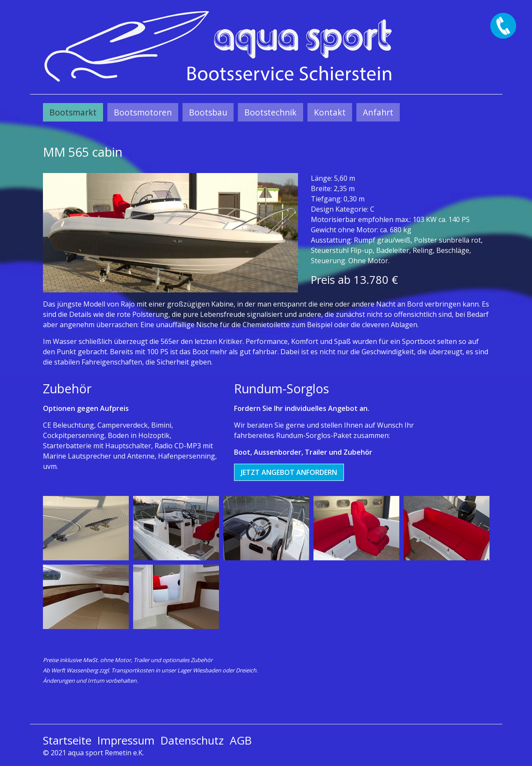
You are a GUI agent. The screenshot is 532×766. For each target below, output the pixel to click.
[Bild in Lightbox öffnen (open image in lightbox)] (170, 233)
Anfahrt (378, 112)
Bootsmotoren (143, 112)
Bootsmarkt (73, 112)
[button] (289, 472)
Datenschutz (192, 740)
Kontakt (330, 112)
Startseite (67, 740)
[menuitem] (73, 112)
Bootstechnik (271, 112)
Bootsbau (208, 112)
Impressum (126, 740)
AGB (241, 740)
